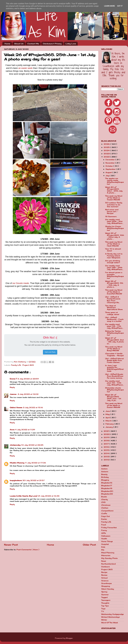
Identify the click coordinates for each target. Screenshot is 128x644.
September (111, 169)
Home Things (107, 541)
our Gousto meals (21, 283)
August (109, 172)
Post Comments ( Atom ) (28, 550)
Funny (104, 530)
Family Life (16, 365)
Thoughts (105, 603)
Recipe (104, 572)
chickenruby (15, 445)
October (109, 166)
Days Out (105, 516)
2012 (107, 460)
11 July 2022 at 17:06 (35, 463)
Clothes (105, 508)
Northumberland (108, 564)
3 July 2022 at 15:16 (33, 408)
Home (7, 44)
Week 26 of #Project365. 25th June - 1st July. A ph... (113, 398)
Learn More (109, 6)
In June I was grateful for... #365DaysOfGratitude (114, 368)
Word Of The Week (110, 623)
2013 (107, 457)
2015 (107, 450)
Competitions (107, 511)
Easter (104, 519)
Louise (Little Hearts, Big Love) (24, 496)
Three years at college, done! (112, 313)
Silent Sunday (108, 589)
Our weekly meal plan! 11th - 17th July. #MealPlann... (114, 326)
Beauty (104, 474)
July (108, 176)
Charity (104, 499)
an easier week (26, 68)
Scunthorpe (106, 583)
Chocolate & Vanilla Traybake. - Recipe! (114, 354)
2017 (107, 444)
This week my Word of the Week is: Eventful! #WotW (114, 292)
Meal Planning (108, 553)
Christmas (106, 505)
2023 (107, 154)
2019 (107, 437)
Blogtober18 (107, 488)
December (110, 160)
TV (103, 611)
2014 (107, 453)
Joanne (13, 394)
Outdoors (105, 567)
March (109, 421)
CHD (103, 502)
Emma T (13, 379)
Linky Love (71, 44)
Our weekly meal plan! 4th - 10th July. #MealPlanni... (115, 383)
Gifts (104, 533)
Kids (103, 547)
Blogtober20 (107, 491)
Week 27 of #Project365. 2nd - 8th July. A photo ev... (115, 341)
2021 (107, 431)
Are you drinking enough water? (113, 262)
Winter (104, 620)
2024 (107, 150)
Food (104, 525)
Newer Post (11, 545)
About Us (19, 44)
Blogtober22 (107, 494)
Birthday (105, 477)
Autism (104, 469)
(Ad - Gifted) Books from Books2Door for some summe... (114, 376)
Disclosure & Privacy (52, 44)
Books (104, 497)
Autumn (105, 472)
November (110, 163)
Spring (104, 592)
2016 (107, 447)
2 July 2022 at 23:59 (28, 379)
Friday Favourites (109, 528)
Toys (103, 609)
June (108, 411)
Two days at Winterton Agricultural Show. (114, 308)
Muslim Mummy (17, 463)
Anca (12, 430)
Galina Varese (16, 408)
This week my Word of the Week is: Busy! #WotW (114, 349)
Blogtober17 (107, 486)
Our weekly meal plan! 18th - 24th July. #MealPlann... (114, 268)
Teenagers (106, 600)
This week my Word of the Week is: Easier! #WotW (114, 405)
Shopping (106, 586)
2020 (107, 434)
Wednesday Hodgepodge (112, 614)
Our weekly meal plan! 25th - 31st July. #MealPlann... (114, 221)
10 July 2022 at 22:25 (32, 445)
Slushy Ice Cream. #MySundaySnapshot (115, 228)
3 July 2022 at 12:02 (28, 394)
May (108, 414)
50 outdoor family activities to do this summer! (114, 205)
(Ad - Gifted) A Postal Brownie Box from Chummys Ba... (113, 300)
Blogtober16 (107, 483)
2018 (107, 441)
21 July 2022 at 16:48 (49, 496)
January (109, 427)
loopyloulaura (16, 480)
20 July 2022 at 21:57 (34, 480)
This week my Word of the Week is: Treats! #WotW (114, 198)
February (110, 424)
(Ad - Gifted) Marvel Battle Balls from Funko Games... (114, 360)
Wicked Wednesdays (110, 617)
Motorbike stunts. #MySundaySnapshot (115, 390)
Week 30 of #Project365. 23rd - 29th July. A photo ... (114, 190)
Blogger (69, 638)
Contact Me (33, 44)
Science (105, 581)
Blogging (105, 480)
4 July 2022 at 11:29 (25, 430)
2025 (107, 147)
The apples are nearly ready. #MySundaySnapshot (115, 181)
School (104, 578)
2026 (107, 144)
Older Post (89, 545)
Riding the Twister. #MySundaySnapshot (115, 333)
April (108, 418)
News (104, 561)
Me (103, 550)
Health (104, 539)
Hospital (105, 544)
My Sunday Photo (109, 558)
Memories (106, 555)
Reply (12, 387)
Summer (105, 595)
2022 (107, 157)
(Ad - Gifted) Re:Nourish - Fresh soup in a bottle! (114, 319)
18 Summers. (111, 216)
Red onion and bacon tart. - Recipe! (112, 211)
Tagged (104, 597)
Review (104, 575)
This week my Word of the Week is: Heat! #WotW (114, 244)
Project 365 (28, 365)
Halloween (106, 536)
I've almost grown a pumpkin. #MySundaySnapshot (115, 275)
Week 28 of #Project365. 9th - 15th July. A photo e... (114, 284)
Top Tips (105, 606)
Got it (120, 6)
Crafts (104, 513)
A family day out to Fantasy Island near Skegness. (114, 256)
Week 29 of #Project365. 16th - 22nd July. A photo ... (115, 236)
